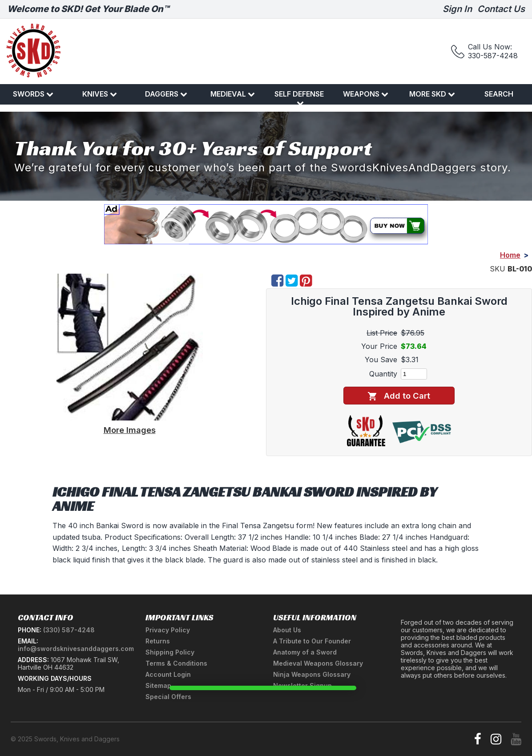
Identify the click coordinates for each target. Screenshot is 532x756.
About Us (287, 630)
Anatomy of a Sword (305, 652)
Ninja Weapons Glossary (312, 674)
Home (510, 255)
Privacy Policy (168, 630)
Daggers (166, 94)
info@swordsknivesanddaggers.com (76, 649)
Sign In (457, 9)
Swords (33, 94)
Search (499, 94)
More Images (130, 430)
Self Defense (299, 98)
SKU (498, 269)
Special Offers (168, 697)
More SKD (432, 94)
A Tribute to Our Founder (312, 641)
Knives (100, 94)
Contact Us (501, 9)
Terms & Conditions (176, 663)
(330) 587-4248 (69, 630)
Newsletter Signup (302, 685)
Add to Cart (399, 396)
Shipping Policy (170, 652)
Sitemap (158, 685)
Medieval (233, 94)
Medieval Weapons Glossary (318, 663)
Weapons (366, 94)
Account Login (168, 674)
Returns (158, 641)
